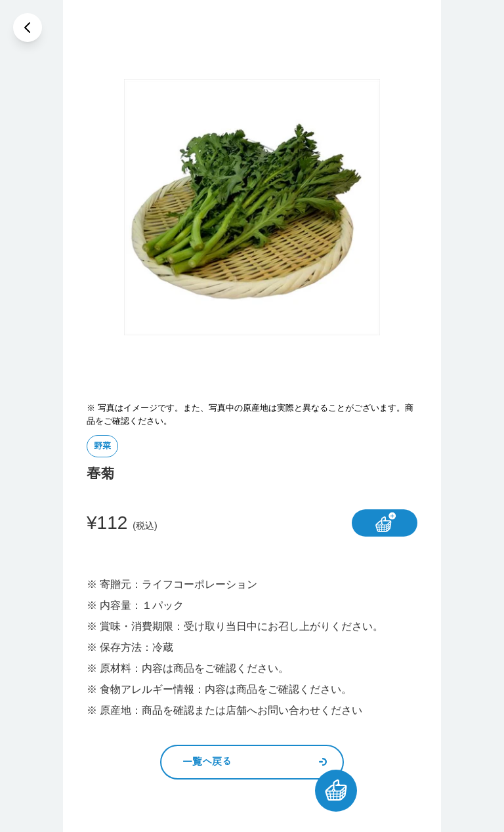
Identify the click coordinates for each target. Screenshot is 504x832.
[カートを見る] (336, 791)
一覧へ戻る (255, 761)
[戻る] (28, 28)
